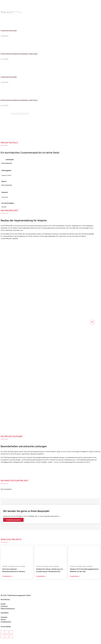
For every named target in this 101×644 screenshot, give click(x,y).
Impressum (4, 606)
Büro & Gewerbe (7, 185)
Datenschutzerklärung (8, 608)
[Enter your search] (11, 13)
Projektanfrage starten (13, 520)
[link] (21, 13)
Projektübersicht (6, 622)
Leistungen (4, 617)
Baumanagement (7, 163)
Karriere (3, 619)
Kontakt (3, 604)
